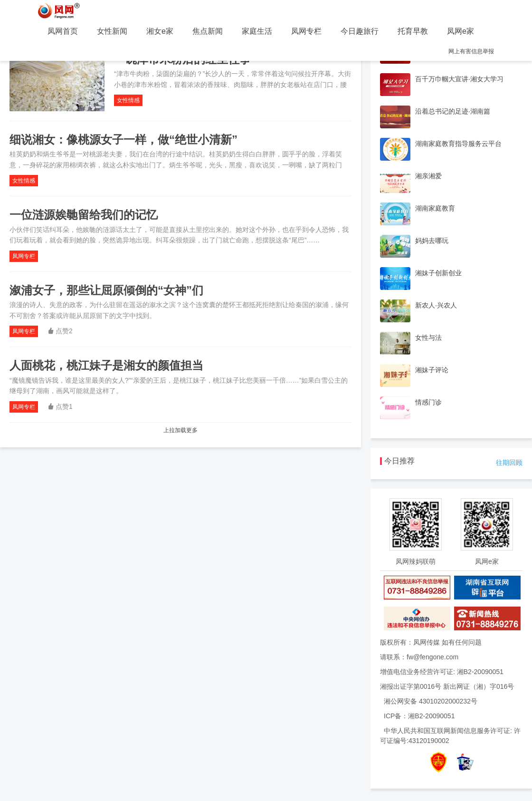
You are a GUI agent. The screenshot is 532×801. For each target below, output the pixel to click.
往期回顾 (509, 463)
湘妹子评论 (432, 370)
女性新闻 (112, 31)
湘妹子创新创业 (438, 273)
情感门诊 (428, 402)
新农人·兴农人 (436, 305)
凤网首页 (63, 31)
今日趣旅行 (360, 31)
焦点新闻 (208, 31)
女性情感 (128, 100)
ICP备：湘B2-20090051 (419, 716)
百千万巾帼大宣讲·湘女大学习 (459, 79)
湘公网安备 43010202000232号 (431, 701)
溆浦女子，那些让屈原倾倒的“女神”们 (108, 290)
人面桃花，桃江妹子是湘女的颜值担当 (106, 365)
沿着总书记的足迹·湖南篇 (453, 111)
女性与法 (428, 338)
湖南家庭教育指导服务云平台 (458, 144)
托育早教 (413, 31)
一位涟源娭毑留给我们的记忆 (84, 215)
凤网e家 (461, 31)
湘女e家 (160, 31)
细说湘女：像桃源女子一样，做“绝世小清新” (123, 140)
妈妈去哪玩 (432, 241)
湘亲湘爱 (428, 176)
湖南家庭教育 (435, 208)
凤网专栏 (306, 31)
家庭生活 (257, 31)
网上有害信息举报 (471, 51)
